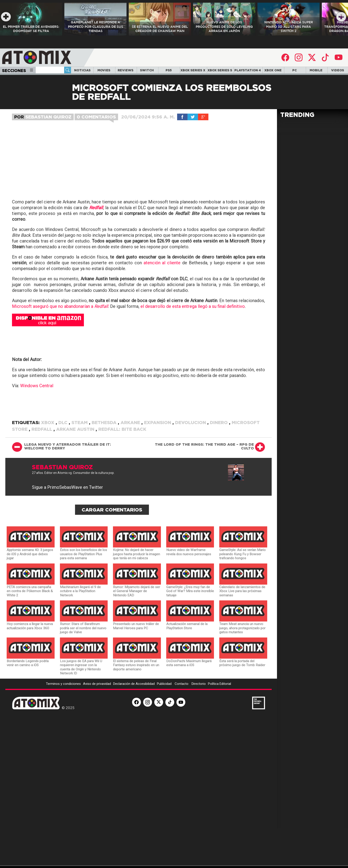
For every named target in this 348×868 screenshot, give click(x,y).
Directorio (199, 723)
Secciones (18, 70)
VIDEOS (338, 70)
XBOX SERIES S (220, 70)
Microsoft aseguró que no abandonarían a (60, 346)
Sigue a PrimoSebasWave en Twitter (67, 527)
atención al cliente (162, 302)
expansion (158, 462)
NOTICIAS (82, 70)
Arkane (131, 462)
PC (295, 70)
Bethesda (105, 462)
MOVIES (104, 70)
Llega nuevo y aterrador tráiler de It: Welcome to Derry (68, 486)
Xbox (48, 462)
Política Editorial (219, 723)
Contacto (182, 723)
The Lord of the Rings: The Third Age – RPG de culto (204, 486)
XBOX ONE (273, 70)
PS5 (169, 70)
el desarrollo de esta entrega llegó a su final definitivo (193, 346)
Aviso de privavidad (97, 723)
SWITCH (147, 70)
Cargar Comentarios (112, 549)
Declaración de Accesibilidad (134, 723)
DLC (64, 462)
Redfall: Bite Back (122, 469)
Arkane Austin (76, 469)
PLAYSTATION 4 (248, 70)
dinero (219, 462)
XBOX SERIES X (193, 70)
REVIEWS (126, 70)
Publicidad (165, 723)
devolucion (191, 462)
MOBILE (316, 70)
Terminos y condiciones (63, 723)
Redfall (43, 469)
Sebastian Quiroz (48, 117)
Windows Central (37, 425)
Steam (80, 462)
